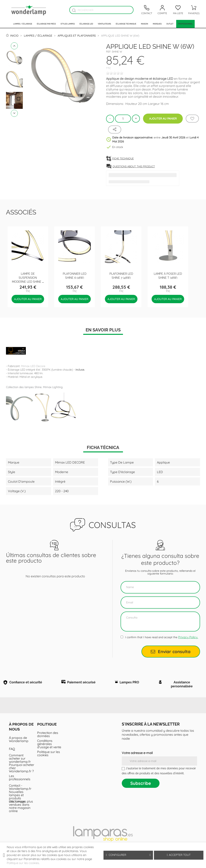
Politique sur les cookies (49, 755)
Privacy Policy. (188, 637)
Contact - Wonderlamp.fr (20, 789)
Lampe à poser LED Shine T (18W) (168, 275)
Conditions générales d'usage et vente (49, 746)
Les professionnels (20, 779)
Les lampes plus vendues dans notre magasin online (21, 808)
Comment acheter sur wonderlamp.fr (20, 760)
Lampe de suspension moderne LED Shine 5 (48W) (28, 279)
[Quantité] (123, 119)
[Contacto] (147, 10)
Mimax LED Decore (33, 366)
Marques (157, 24)
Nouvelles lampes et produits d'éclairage (17, 798)
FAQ (12, 751)
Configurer (128, 855)
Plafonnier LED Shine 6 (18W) (75, 275)
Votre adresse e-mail (137, 755)
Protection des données (48, 736)
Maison (145, 24)
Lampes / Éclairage (23, 24)
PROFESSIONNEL (186, 24)
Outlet (170, 24)
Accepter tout (179, 855)
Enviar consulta (171, 652)
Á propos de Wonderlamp (19, 741)
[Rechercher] (101, 10)
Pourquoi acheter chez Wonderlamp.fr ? (22, 770)
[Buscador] (74, 10)
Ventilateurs (104, 24)
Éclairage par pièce (46, 24)
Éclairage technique (126, 24)
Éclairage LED (86, 24)
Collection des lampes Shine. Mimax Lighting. (35, 387)
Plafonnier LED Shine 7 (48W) (121, 275)
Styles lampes (68, 24)
